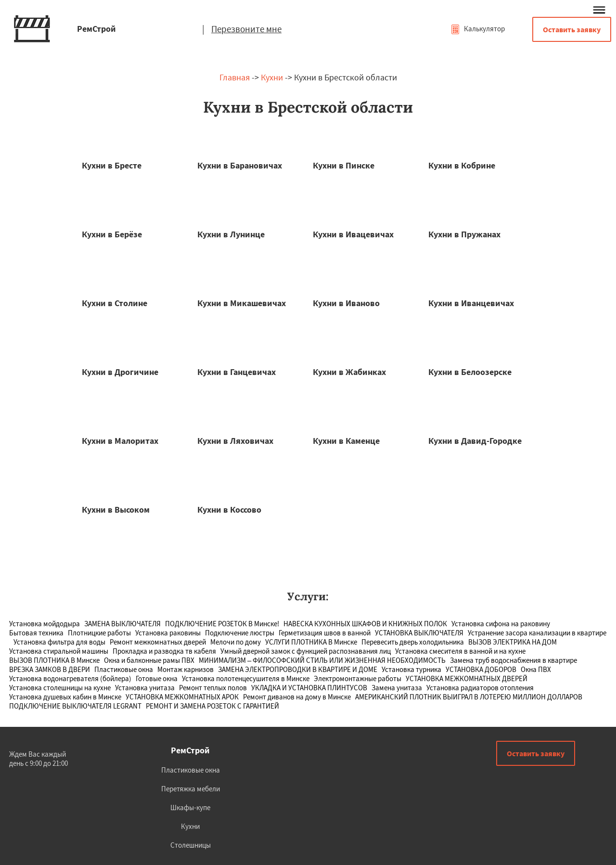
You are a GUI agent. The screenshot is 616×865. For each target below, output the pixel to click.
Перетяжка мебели (191, 789)
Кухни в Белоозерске (470, 372)
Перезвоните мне (246, 29)
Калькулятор (478, 29)
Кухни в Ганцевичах (237, 372)
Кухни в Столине (115, 303)
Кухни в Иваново (346, 303)
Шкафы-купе (190, 807)
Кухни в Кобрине (462, 165)
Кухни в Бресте (112, 165)
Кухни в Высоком (116, 510)
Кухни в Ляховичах (235, 441)
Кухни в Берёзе (112, 234)
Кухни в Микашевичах (242, 303)
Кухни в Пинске (344, 165)
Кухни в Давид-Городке (475, 441)
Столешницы (191, 845)
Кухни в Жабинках (349, 372)
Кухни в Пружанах (464, 234)
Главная (235, 77)
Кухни (272, 77)
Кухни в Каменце (346, 441)
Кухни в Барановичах (240, 165)
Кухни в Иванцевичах (471, 303)
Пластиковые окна (191, 770)
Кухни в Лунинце (231, 234)
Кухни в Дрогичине (120, 372)
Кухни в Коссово (229, 510)
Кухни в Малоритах (120, 441)
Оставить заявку (572, 29)
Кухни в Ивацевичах (353, 234)
